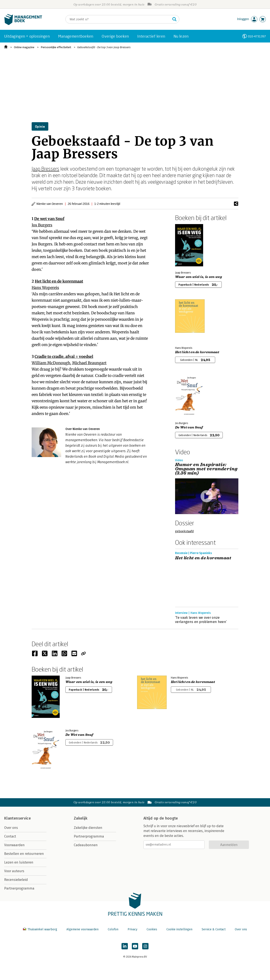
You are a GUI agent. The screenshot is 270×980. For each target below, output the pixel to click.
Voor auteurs (14, 871)
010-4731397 (257, 36)
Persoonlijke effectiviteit (56, 47)
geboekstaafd (184, 531)
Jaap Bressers (45, 169)
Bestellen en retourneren (24, 854)
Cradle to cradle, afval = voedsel (64, 357)
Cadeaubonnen (86, 845)
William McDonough (51, 363)
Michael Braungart (89, 363)
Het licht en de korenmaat (59, 281)
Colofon (113, 929)
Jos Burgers (42, 225)
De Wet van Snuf (189, 427)
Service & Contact (214, 929)
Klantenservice (18, 818)
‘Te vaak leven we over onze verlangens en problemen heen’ (201, 620)
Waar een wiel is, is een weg (198, 277)
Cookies (152, 929)
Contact (10, 836)
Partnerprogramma (19, 888)
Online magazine (24, 47)
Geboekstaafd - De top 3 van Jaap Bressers (104, 47)
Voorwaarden (14, 845)
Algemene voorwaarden (82, 929)
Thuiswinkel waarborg (40, 929)
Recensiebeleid (16, 880)
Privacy (132, 929)
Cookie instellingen (179, 929)
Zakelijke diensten (88, 828)
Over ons (11, 828)
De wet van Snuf (49, 219)
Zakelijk (81, 818)
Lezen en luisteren (19, 862)
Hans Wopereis (45, 288)
